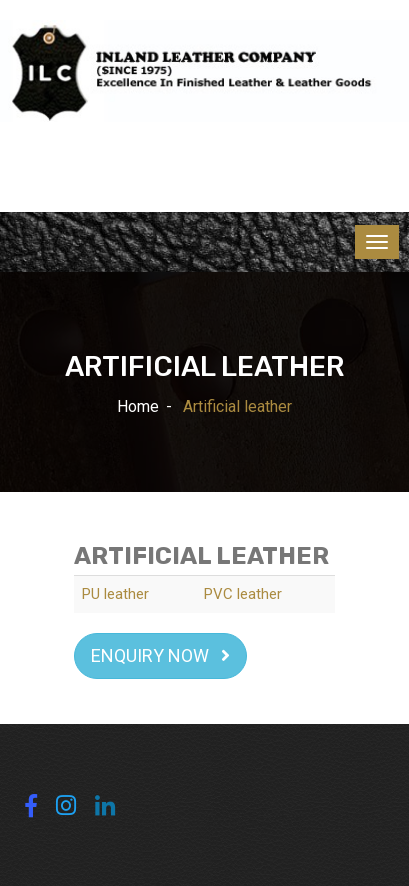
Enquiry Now (160, 655)
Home (138, 406)
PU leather (115, 594)
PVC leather (243, 594)
